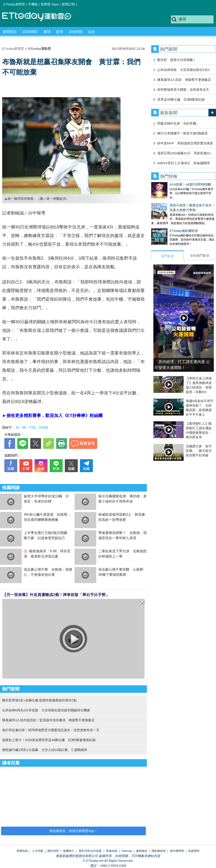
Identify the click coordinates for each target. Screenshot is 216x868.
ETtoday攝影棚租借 (165, 226)
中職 (32, 427)
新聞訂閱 (68, 4)
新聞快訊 (10, 32)
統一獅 (21, 427)
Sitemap (127, 851)
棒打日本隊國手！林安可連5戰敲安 (182, 133)
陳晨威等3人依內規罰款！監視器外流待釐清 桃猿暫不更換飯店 (48, 720)
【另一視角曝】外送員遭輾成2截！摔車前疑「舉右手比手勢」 (56, 595)
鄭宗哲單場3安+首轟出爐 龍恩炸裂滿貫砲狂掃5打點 (39, 700)
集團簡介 (69, 851)
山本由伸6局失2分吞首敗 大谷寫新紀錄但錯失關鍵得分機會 (46, 710)
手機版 (33, 4)
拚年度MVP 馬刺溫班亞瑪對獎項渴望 (185, 143)
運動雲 (40, 17)
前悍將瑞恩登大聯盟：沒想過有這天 (183, 90)
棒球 (47, 32)
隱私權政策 (159, 851)
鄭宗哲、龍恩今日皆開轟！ (177, 60)
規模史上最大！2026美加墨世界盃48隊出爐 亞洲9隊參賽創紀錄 (49, 740)
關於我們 (53, 851)
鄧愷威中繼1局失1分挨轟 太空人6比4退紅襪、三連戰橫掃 (45, 750)
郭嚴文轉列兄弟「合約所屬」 (180, 123)
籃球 (60, 32)
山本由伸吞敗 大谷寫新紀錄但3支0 (183, 70)
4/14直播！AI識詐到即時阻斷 (172, 184)
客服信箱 (112, 851)
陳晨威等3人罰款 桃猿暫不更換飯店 (184, 80)
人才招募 (38, 851)
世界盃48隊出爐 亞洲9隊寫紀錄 (181, 99)
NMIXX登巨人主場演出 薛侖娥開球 (183, 163)
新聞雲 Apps (50, 4)
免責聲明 (194, 851)
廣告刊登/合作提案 (90, 851)
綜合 (92, 32)
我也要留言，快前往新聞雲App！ (73, 831)
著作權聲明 (177, 851)
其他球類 (76, 32)
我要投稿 (22, 851)
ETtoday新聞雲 (14, 4)
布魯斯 (44, 427)
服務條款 (142, 851)
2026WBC (30, 32)
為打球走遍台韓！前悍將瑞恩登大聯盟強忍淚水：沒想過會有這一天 (51, 730)
